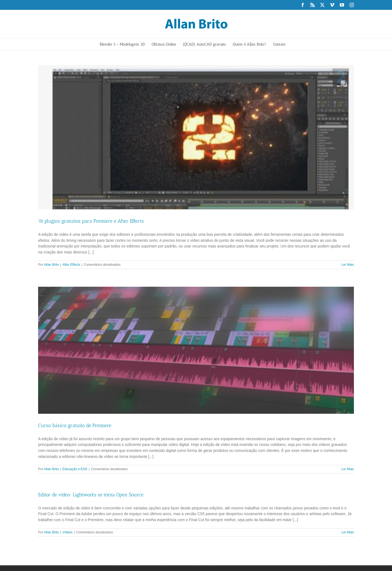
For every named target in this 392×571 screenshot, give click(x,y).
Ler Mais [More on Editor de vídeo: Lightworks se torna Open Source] (348, 532)
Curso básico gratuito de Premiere (75, 425)
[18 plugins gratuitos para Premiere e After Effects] (196, 137)
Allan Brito (51, 265)
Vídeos (67, 532)
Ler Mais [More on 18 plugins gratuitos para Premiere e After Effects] (348, 265)
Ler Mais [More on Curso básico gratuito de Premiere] (348, 469)
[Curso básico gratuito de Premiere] (196, 350)
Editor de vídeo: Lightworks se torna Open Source (91, 495)
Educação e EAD (75, 469)
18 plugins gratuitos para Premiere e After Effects (91, 221)
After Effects (71, 265)
